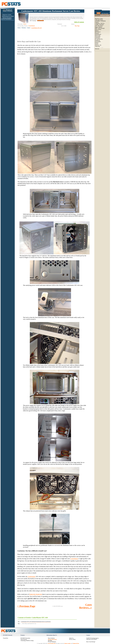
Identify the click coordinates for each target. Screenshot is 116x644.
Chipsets (97, 22)
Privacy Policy (72, 639)
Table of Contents (79, 22)
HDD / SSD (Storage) (100, 28)
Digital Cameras (99, 27)
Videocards (97, 46)
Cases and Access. (99, 20)
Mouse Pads (98, 35)
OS (100, 45)
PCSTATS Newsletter (25, 638)
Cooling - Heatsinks (99, 25)
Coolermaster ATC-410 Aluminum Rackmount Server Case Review (51, 11)
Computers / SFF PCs (100, 23)
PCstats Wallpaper (52, 642)
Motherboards (98, 34)
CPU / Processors (99, 26)
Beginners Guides (7, 15)
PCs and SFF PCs (99, 39)
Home (19, 28)
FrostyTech (6, 638)
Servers (97, 44)
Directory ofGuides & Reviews (8, 10)
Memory (97, 31)
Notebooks (97, 38)
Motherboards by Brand (8, 16)
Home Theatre (98, 29)
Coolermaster (32, 576)
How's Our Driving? (91, 642)
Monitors (97, 33)
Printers (97, 43)
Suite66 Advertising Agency (93, 638)
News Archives (51, 638)
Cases (29, 28)
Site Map (50, 641)
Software (97, 45)
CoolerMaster (74, 559)
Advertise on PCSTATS (92, 639)
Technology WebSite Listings (27, 641)
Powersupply (98, 42)
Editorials (97, 49)
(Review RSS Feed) (52, 639)
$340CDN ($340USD (36, 594)
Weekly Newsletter (7, 18)
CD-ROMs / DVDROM (100, 21)
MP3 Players (98, 32)
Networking (98, 37)
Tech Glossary (24, 639)
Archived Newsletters (6, 19)
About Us (71, 638)
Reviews (24, 28)
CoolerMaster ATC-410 (37, 28)
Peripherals (97, 40)
